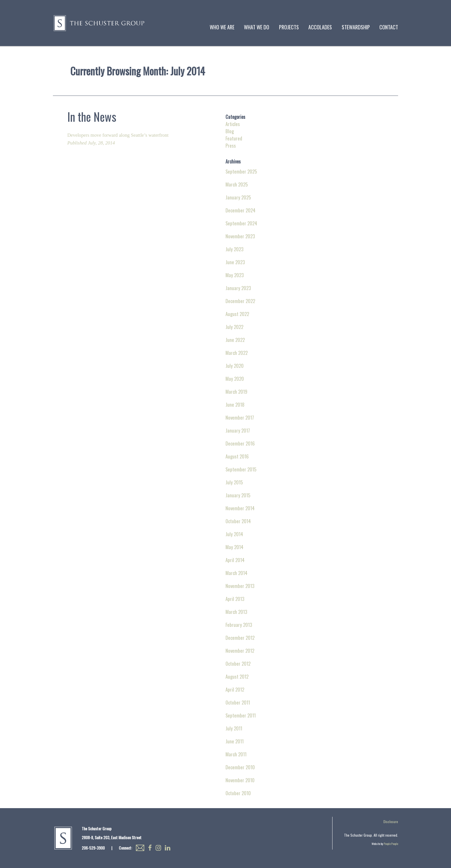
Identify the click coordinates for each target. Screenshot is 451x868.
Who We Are (222, 27)
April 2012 (235, 689)
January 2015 (238, 495)
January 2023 (238, 288)
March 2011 (236, 754)
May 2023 (235, 275)
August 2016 (237, 456)
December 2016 (240, 443)
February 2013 (239, 625)
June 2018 (235, 405)
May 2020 (235, 379)
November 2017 (240, 417)
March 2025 (237, 184)
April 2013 (235, 599)
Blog (230, 131)
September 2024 (241, 223)
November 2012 (240, 651)
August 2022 (237, 314)
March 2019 (236, 392)
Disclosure (391, 822)
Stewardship (356, 27)
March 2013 (236, 612)
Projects (289, 27)
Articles (233, 124)
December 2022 (240, 301)
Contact (389, 27)
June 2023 (235, 262)
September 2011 (241, 715)
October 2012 (238, 664)
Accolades (320, 27)
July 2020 (235, 366)
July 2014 (234, 534)
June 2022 (235, 340)
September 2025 (241, 171)
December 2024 (240, 210)
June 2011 (235, 741)
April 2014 (235, 560)
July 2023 (234, 249)
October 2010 (238, 793)
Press (231, 145)
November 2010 (240, 780)
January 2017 (238, 430)
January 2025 (238, 197)
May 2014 (234, 547)
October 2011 (238, 702)
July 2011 (234, 728)
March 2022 (237, 353)
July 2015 (234, 482)
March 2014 (236, 573)
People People (391, 844)
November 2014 (240, 508)
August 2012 (237, 676)
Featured (234, 138)
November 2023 (240, 236)
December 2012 (240, 638)
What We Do (257, 27)
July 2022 (234, 327)
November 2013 (240, 586)
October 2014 (238, 521)
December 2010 (240, 767)
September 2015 (241, 469)
